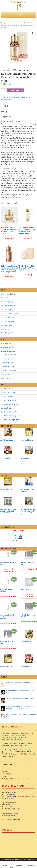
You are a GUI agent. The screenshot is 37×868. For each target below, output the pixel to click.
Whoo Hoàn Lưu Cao (8, 351)
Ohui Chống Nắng (7, 302)
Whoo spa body (6, 378)
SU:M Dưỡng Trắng (7, 408)
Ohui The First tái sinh (8, 317)
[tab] (6, 106)
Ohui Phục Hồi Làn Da (8, 294)
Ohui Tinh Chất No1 (7, 321)
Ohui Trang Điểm (7, 325)
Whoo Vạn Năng (6, 374)
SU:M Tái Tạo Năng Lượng (10, 420)
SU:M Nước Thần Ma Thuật (10, 412)
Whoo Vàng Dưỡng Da (8, 367)
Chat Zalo (4, 864)
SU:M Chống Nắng (7, 396)
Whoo (11, 23)
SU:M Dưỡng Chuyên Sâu (10, 404)
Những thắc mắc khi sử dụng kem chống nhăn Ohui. (20, 683)
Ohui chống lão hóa (7, 333)
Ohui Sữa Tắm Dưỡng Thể (10, 313)
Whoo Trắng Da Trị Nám (9, 359)
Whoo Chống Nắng (7, 347)
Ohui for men (5, 329)
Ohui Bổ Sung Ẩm (7, 298)
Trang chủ (4, 23)
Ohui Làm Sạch (6, 310)
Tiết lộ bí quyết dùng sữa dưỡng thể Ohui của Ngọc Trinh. (21, 699)
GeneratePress (31, 860)
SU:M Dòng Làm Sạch (8, 400)
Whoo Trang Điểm (7, 363)
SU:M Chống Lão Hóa (8, 392)
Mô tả (6, 106)
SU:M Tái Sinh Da (7, 389)
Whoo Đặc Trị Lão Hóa (8, 370)
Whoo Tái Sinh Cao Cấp (9, 355)
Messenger (19, 864)
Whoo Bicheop (18, 23)
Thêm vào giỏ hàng (16, 90)
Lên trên (27, 864)
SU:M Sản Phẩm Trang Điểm (10, 416)
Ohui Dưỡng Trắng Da (8, 306)
